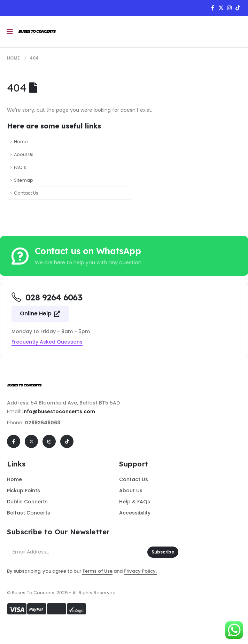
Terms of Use (97, 571)
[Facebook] (212, 8)
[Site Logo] (37, 32)
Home (21, 142)
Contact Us (26, 193)
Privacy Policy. (140, 571)
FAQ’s (20, 167)
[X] (221, 8)
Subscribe (163, 552)
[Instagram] (229, 8)
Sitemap (24, 180)
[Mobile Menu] (10, 32)
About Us (24, 154)
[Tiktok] (238, 8)
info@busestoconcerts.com (59, 411)
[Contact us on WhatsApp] (124, 256)
